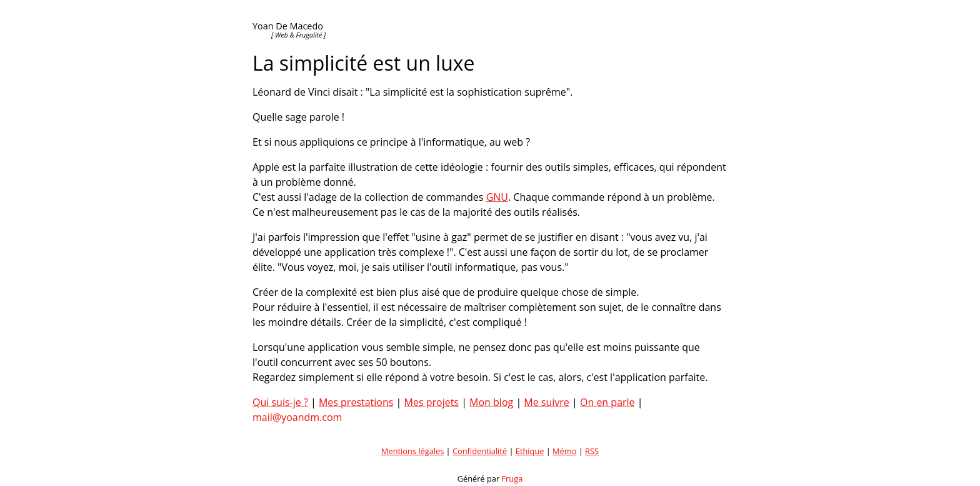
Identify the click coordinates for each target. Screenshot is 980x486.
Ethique (530, 451)
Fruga (512, 478)
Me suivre (547, 402)
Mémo (564, 451)
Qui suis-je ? (280, 402)
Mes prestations (356, 402)
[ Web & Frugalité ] (298, 35)
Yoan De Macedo (288, 26)
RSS (592, 451)
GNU (497, 197)
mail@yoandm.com (297, 417)
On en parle (607, 402)
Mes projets (432, 402)
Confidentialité (480, 451)
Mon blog (491, 402)
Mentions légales (412, 451)
